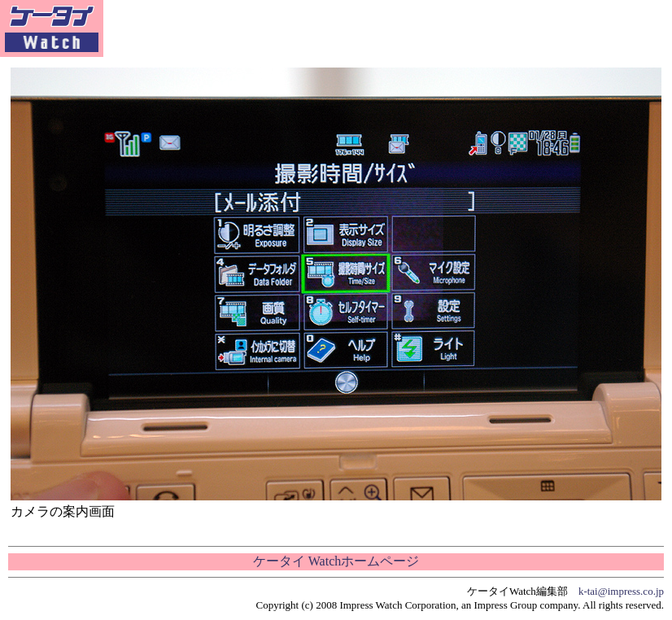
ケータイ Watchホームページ (336, 561)
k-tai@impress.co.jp (621, 591)
